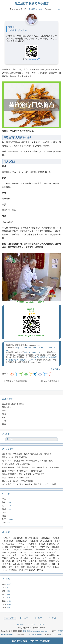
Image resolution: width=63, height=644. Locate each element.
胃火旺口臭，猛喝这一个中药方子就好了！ (19, 481)
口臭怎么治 (54, 561)
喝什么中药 (46, 567)
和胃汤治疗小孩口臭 (49, 381)
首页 (33, 9)
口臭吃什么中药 (32, 564)
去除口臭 (33, 360)
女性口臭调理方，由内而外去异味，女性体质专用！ (23, 471)
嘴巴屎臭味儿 (41, 549)
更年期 (44, 564)
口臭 (26, 352)
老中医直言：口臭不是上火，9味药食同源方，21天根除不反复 (27, 461)
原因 (4, 509)
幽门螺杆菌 (21, 561)
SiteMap (20, 624)
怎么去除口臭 (46, 541)
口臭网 (58, 634)
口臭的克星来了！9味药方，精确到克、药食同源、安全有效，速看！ (30, 484)
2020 (4, 604)
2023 (4, 594)
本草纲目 (7, 549)
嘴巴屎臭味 (36, 558)
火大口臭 (7, 538)
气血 (8, 555)
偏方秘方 (56, 369)
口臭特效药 (14, 360)
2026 (4, 584)
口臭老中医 (32, 544)
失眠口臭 (33, 561)
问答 (4, 523)
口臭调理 (55, 547)
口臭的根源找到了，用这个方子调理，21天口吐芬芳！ (24, 474)
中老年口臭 (44, 547)
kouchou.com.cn (37, 352)
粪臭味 (16, 555)
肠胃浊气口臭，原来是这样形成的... (17, 457)
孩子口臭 (14, 558)
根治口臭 (34, 541)
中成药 (52, 564)
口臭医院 (51, 544)
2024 (4, 591)
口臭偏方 (24, 360)
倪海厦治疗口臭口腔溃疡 (16, 381)
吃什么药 (47, 558)
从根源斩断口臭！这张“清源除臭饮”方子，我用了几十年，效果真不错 (30, 467)
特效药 (34, 547)
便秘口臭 (13, 570)
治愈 (4, 516)
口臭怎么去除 (27, 555)
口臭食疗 (21, 544)
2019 (4, 608)
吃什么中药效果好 (27, 570)
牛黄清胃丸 (28, 549)
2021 (4, 601)
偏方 (4, 502)
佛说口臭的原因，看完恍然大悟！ (16, 478)
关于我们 (43, 624)
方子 (4, 512)
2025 (4, 587)
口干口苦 (22, 552)
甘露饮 (42, 544)
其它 (4, 506)
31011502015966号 (34, 634)
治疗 (40, 9)
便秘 (5, 570)
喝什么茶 (24, 558)
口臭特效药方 (22, 541)
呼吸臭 (56, 567)
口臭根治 (17, 549)
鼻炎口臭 (43, 561)
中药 (4, 499)
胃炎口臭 (7, 564)
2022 (4, 598)
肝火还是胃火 (16, 547)
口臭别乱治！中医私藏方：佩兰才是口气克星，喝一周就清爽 (27, 454)
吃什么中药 (40, 555)
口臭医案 (12, 552)
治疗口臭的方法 (41, 357)
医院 (17, 567)
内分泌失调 (18, 564)
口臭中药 (10, 561)
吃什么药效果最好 (37, 552)
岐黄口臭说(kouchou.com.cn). (36, 631)
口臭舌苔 (51, 555)
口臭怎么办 (46, 538)
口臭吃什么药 (33, 567)
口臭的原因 (18, 538)
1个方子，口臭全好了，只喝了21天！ (17, 464)
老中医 (40, 570)
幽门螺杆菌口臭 (32, 538)
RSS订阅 (32, 624)
